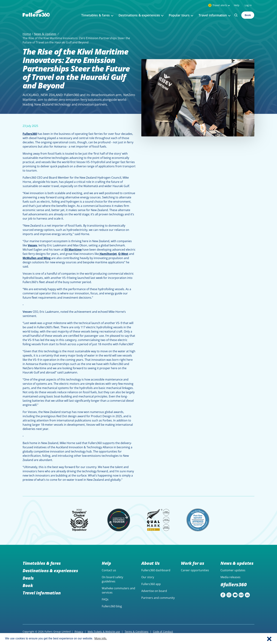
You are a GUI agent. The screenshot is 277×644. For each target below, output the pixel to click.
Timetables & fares (42, 563)
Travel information (42, 593)
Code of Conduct (163, 632)
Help (237, 5)
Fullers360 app (151, 584)
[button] (269, 639)
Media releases (230, 577)
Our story (148, 577)
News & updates (237, 563)
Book (248, 15)
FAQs (105, 599)
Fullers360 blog (112, 606)
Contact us (109, 570)
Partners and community (158, 598)
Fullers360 (30, 134)
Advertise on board (154, 591)
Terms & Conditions (137, 632)
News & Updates (45, 34)
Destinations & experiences (50, 570)
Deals (28, 578)
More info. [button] (101, 638)
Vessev (32, 245)
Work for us (193, 563)
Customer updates (233, 570)
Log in (248, 5)
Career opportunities (195, 570)
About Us (151, 563)
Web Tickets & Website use (104, 632)
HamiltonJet (108, 254)
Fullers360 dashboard (156, 570)
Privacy (79, 632)
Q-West (123, 254)
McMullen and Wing (37, 258)
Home (27, 34)
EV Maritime (73, 250)
